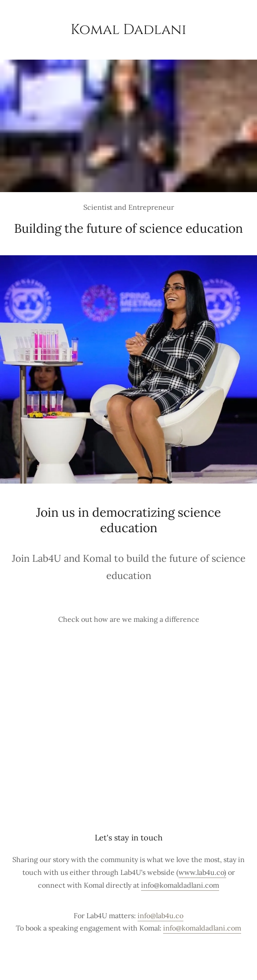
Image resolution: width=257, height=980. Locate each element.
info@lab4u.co (160, 916)
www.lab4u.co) (202, 872)
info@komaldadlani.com (180, 885)
